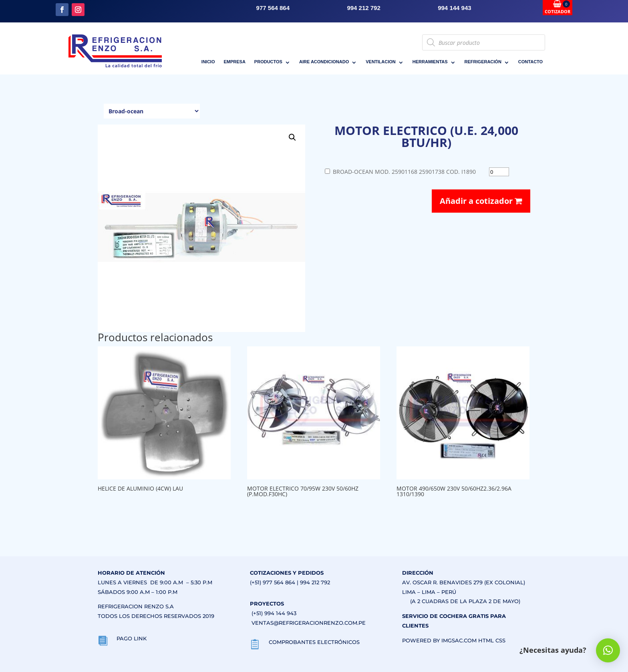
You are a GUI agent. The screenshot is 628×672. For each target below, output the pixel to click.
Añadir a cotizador (481, 201)
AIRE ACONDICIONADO (324, 62)
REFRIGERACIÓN (483, 62)
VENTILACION (381, 62)
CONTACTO (530, 62)
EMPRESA (234, 62)
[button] (292, 137)
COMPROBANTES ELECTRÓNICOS (314, 642)
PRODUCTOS (268, 62)
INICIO (208, 62)
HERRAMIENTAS (430, 62)
